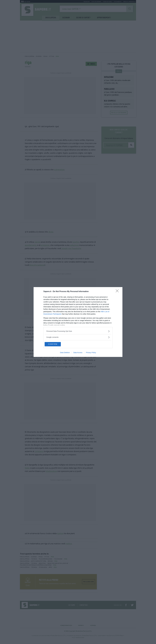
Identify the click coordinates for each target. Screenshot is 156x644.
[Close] (118, 291)
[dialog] (78, 322)
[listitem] (78, 331)
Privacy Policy (91, 353)
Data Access (78, 353)
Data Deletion (65, 353)
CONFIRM (56, 344)
